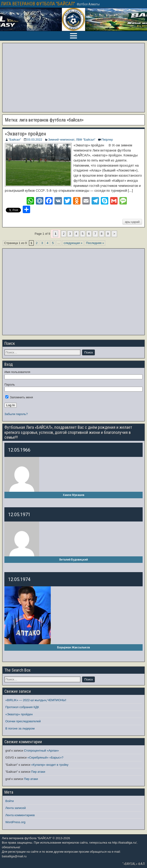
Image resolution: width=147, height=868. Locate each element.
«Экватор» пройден (26, 134)
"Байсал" (15, 140)
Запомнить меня (19, 397)
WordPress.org (15, 822)
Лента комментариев (20, 815)
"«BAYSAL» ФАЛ (134, 864)
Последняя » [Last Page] (95, 243)
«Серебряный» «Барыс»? (45, 757)
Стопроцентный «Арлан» (41, 751)
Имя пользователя (17, 372)
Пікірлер (107, 140)
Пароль (10, 384)
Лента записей (16, 808)
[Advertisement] (73, 78)
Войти (10, 801)
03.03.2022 (35, 140)
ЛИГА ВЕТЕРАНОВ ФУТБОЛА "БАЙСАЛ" (38, 4)
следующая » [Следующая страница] (73, 243)
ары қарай (132, 222)
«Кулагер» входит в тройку (50, 765)
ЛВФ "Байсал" (86, 140)
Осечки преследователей (23, 721)
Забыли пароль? (16, 414)
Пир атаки (38, 772)
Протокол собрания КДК (22, 707)
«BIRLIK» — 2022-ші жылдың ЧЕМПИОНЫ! (36, 700)
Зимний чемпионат (61, 140)
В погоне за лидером (20, 728)
